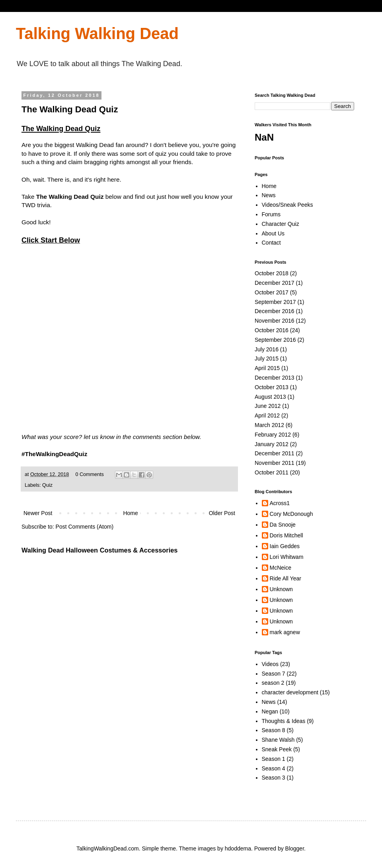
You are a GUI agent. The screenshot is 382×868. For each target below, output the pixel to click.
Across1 (280, 503)
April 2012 (267, 415)
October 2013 (272, 387)
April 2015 (267, 368)
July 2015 (267, 359)
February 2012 (273, 435)
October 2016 (272, 330)
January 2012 (272, 444)
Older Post (222, 513)
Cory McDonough (291, 514)
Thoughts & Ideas (284, 721)
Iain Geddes (285, 546)
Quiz (47, 485)
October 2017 (272, 292)
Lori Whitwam (287, 557)
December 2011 (275, 453)
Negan (270, 711)
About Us (273, 233)
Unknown (281, 589)
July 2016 (267, 349)
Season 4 (274, 768)
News (269, 195)
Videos (270, 664)
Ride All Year (286, 578)
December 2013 (275, 378)
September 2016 (275, 340)
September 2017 (275, 302)
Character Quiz (281, 224)
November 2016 (275, 321)
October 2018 (272, 273)
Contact (271, 243)
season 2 (273, 683)
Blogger (295, 848)
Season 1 (274, 759)
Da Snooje (283, 525)
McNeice (281, 568)
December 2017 (275, 283)
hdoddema (238, 848)
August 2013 (270, 397)
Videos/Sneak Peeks (287, 205)
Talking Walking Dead (97, 33)
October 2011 (272, 472)
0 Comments (89, 474)
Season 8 (274, 730)
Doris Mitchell (286, 535)
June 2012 (268, 406)
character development (290, 692)
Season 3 (274, 778)
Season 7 (274, 674)
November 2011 (275, 463)
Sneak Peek (277, 749)
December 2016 (275, 311)
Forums (271, 214)
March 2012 (269, 425)
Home (130, 513)
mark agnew (285, 632)
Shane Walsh (278, 740)
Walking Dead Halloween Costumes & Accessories (99, 550)
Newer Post (38, 513)
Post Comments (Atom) (85, 527)
